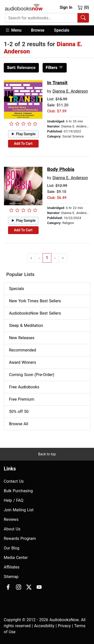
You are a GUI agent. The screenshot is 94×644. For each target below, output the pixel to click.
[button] (16, 30)
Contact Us (14, 481)
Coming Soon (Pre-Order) (32, 375)
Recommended (23, 350)
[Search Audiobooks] (83, 18)
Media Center (16, 558)
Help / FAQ (14, 500)
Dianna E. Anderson (70, 91)
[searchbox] (41, 18)
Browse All (19, 424)
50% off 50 (19, 412)
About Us (12, 529)
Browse (38, 30)
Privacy (64, 626)
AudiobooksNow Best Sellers (35, 313)
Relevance (21, 68)
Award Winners (23, 362)
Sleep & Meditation (26, 326)
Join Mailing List (19, 510)
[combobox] (47, 18)
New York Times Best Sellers (35, 301)
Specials (62, 30)
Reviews (11, 519)
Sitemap (11, 577)
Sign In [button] (66, 7)
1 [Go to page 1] (47, 258)
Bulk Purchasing (18, 491)
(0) (83, 7)
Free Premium (22, 399)
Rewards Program (20, 539)
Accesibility (44, 626)
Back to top (47, 454)
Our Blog (12, 548)
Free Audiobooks (24, 387)
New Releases (22, 338)
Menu (13, 30)
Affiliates (12, 567)
